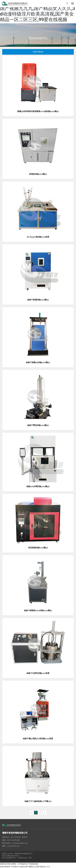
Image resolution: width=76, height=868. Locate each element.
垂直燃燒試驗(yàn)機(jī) (38, 548)
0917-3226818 (15, 837)
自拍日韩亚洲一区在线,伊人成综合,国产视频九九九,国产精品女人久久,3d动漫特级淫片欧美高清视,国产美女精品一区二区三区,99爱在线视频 (38, 11)
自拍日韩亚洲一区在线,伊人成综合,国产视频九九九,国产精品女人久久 (25, 867)
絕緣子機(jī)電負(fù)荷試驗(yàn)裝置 (38, 739)
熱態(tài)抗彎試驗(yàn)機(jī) (38, 486)
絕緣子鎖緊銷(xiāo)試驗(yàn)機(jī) (38, 610)
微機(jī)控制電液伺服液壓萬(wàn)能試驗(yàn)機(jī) (38, 111)
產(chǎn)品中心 (38, 38)
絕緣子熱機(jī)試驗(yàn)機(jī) (38, 362)
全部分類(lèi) (38, 52)
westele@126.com (13, 846)
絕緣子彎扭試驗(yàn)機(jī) (38, 425)
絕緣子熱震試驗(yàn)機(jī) (38, 300)
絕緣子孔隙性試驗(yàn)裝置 (38, 673)
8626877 (25, 837)
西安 (30, 858)
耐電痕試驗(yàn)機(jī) (38, 174)
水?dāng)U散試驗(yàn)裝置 (38, 237)
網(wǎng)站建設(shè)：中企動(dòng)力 (15, 858)
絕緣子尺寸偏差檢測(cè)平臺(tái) (38, 801)
